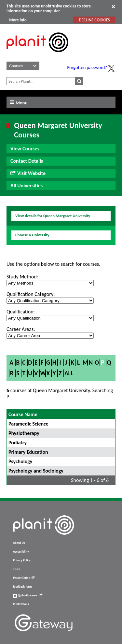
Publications (21, 604)
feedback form (22, 587)
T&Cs (16, 569)
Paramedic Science (28, 424)
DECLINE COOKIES (94, 20)
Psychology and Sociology (36, 471)
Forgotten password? (87, 67)
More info (18, 20)
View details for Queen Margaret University (53, 216)
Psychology (20, 461)
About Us (19, 543)
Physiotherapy (24, 433)
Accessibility (21, 552)
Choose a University (32, 235)
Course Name (23, 414)
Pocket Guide (24, 578)
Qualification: (21, 312)
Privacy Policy (22, 560)
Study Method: (22, 277)
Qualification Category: (31, 294)
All (69, 373)
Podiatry (18, 443)
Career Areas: (21, 329)
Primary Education (28, 452)
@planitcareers (28, 595)
